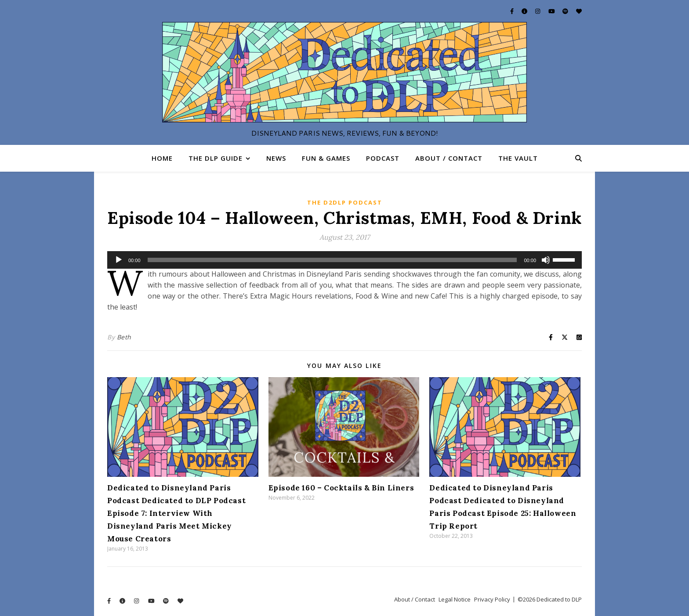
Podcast (383, 158)
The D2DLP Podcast (345, 202)
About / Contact (449, 158)
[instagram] (538, 11)
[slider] (332, 260)
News (276, 158)
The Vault (518, 158)
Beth (124, 337)
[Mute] (546, 260)
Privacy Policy (492, 599)
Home (162, 158)
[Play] (119, 260)
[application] (344, 260)
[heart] (579, 11)
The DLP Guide (216, 158)
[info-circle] (525, 11)
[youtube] (552, 11)
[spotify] (566, 11)
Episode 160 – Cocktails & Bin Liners (341, 488)
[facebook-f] (513, 11)
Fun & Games (326, 158)
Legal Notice (455, 599)
